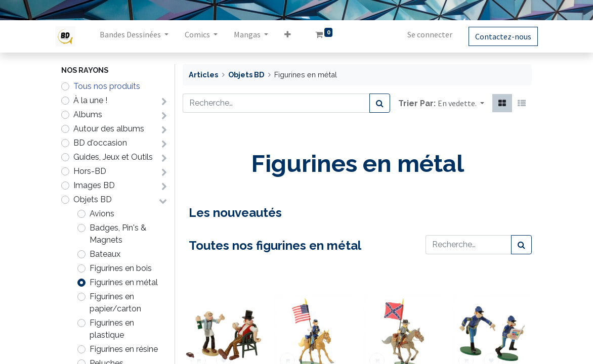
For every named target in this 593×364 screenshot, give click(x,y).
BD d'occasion (100, 143)
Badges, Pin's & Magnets (118, 234)
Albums (88, 115)
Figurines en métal (124, 282)
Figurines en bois (121, 268)
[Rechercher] (380, 103)
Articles (203, 75)
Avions (102, 214)
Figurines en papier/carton (115, 303)
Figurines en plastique (112, 329)
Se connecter (424, 34)
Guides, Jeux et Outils (113, 157)
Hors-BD (90, 171)
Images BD (94, 185)
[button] (294, 36)
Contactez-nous (497, 36)
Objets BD (93, 199)
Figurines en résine (124, 349)
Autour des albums (109, 129)
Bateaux (105, 254)
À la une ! (90, 100)
